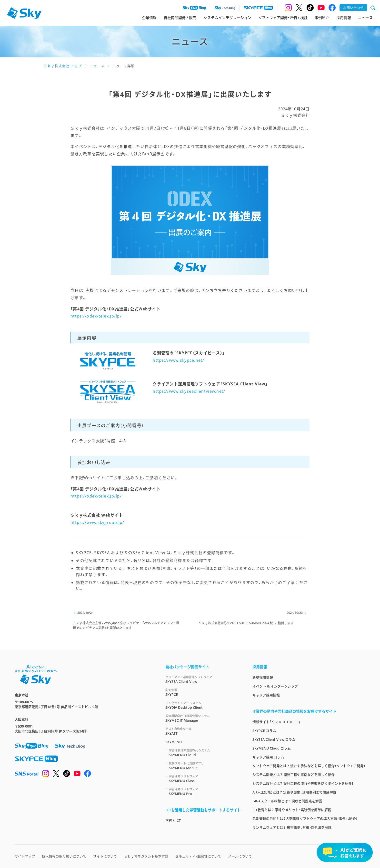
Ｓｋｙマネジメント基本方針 (146, 856)
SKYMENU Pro (205, 791)
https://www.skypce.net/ (178, 360)
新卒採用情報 (263, 677)
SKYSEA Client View (203, 679)
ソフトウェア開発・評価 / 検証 (283, 18)
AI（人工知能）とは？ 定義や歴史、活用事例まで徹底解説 (294, 792)
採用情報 (344, 18)
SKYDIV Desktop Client (203, 705)
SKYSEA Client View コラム (274, 739)
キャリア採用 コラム (268, 757)
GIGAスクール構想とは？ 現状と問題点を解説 (287, 801)
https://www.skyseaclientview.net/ (189, 391)
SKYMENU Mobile (205, 766)
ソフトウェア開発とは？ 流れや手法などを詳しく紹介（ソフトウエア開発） (309, 766)
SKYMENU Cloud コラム (272, 748)
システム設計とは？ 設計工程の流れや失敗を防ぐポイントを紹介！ (303, 783)
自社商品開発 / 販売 (180, 18)
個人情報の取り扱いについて (64, 856)
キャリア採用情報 (266, 695)
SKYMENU (174, 742)
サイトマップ (25, 856)
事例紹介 (322, 18)
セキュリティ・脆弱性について (198, 856)
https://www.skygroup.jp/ (97, 522)
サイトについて (105, 856)
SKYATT (203, 731)
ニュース (365, 18)
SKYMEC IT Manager (203, 718)
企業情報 (149, 18)
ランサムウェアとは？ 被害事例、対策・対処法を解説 (292, 827)
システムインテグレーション (227, 18)
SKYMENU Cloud (205, 753)
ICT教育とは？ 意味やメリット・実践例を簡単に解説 (292, 810)
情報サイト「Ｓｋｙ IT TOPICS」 (276, 722)
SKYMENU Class (205, 778)
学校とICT (173, 820)
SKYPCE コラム (264, 731)
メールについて (240, 856)
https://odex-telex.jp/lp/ (96, 316)
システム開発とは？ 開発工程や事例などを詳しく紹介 (294, 775)
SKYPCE (203, 692)
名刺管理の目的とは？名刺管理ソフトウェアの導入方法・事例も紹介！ (305, 819)
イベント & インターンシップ (275, 686)
